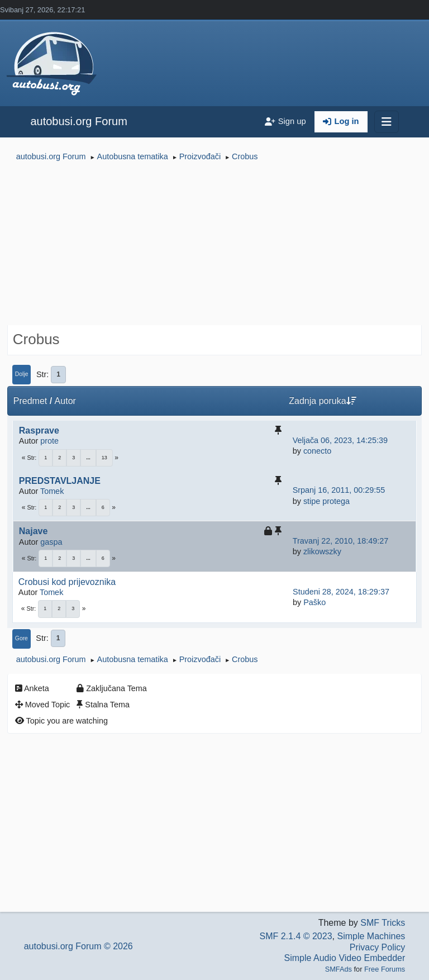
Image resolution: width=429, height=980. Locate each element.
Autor (65, 401)
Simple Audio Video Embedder (345, 958)
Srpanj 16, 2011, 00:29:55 (339, 490)
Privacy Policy (378, 947)
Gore (22, 638)
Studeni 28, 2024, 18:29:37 (341, 592)
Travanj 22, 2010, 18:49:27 (340, 541)
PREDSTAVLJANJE (60, 481)
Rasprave (39, 430)
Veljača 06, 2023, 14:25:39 (340, 440)
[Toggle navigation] (387, 122)
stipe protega (326, 501)
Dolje (22, 374)
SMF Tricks (383, 923)
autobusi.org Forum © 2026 (78, 946)
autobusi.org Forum (78, 121)
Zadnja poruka (322, 401)
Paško (314, 602)
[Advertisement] (214, 245)
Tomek (52, 491)
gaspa (51, 542)
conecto (317, 451)
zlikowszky (322, 551)
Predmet (30, 401)
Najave (34, 531)
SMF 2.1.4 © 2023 (295, 936)
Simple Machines (371, 936)
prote (49, 441)
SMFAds (339, 969)
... (88, 458)
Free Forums (385, 969)
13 (104, 458)
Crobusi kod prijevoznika (67, 582)
